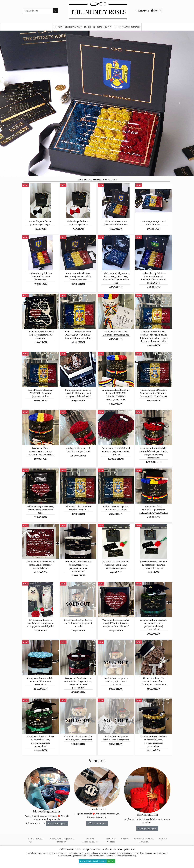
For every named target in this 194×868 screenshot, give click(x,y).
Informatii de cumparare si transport (62, 840)
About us (30, 840)
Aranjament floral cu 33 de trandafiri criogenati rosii (78, 450)
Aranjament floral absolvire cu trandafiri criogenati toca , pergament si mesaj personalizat (154, 453)
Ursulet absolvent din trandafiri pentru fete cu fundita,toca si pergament (154, 681)
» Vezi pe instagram (57, 823)
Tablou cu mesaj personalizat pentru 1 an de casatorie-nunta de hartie (40, 565)
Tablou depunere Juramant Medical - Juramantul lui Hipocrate (40, 335)
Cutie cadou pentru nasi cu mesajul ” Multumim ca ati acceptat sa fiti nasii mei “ (78, 393)
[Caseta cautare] (38, 11)
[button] (15, 103)
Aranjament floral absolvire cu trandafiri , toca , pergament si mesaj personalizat (78, 566)
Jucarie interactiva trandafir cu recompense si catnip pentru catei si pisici (116, 565)
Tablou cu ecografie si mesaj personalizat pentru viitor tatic (40, 510)
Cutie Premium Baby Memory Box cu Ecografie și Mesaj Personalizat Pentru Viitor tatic (116, 278)
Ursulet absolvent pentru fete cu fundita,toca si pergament (78, 738)
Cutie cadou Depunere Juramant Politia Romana (116, 223)
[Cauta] (56, 11)
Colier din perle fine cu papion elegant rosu (78, 223)
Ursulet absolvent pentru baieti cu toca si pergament (116, 738)
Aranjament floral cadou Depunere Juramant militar (116, 333)
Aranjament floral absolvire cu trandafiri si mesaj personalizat (40, 681)
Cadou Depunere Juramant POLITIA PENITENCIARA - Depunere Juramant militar (78, 335)
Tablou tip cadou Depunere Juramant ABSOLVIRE (78, 508)
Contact (40, 839)
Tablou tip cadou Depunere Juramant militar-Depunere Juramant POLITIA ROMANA (154, 393)
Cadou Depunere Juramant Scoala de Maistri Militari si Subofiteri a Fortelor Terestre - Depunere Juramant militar (154, 336)
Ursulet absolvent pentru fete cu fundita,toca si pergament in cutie (78, 623)
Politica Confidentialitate (90, 840)
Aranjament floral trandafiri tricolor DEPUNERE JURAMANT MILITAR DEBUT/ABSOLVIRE (116, 395)
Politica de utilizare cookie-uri (144, 840)
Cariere (125, 839)
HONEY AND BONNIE (127, 27)
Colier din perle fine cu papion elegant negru (40, 223)
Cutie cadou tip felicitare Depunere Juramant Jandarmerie (40, 277)
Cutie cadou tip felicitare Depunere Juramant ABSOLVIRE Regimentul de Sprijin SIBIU (154, 278)
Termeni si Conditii (111, 840)
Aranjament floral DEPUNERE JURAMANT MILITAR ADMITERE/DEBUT (40, 451)
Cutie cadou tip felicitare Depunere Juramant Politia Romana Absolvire (78, 277)
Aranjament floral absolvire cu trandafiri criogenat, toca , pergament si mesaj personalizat (78, 683)
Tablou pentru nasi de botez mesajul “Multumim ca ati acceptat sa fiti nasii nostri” (116, 623)
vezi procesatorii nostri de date (93, 861)
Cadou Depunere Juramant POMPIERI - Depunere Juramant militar (40, 393)
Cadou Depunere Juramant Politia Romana (154, 223)
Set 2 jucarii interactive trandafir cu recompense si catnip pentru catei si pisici (40, 623)
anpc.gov (163, 839)
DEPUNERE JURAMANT (68, 27)
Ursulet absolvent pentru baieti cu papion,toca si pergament (116, 681)
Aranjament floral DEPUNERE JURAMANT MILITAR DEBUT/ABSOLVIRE (154, 510)
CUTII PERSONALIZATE (98, 27)
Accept (111, 861)
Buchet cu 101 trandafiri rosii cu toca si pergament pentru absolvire (116, 451)
